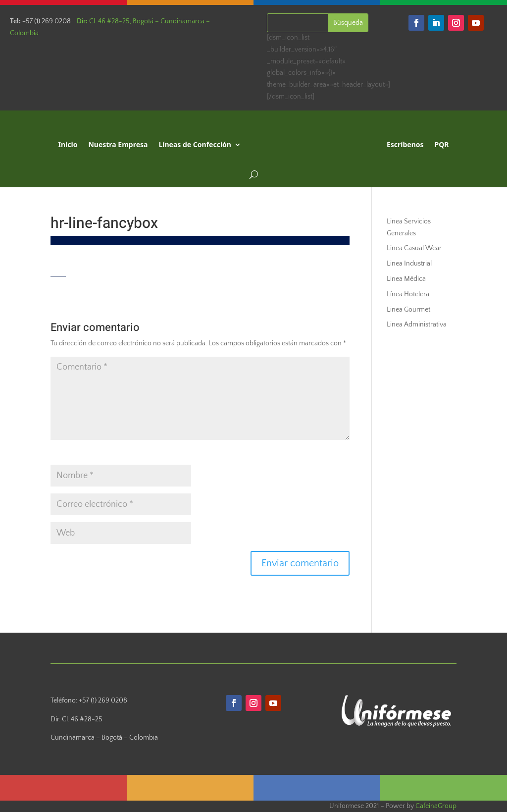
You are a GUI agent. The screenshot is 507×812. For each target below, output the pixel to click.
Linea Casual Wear (414, 248)
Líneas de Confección (195, 144)
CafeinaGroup (436, 806)
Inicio (68, 144)
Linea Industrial (409, 264)
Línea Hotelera (408, 294)
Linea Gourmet (408, 310)
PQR (442, 144)
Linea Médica (406, 279)
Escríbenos (405, 144)
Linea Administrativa (417, 325)
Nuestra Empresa (118, 144)
